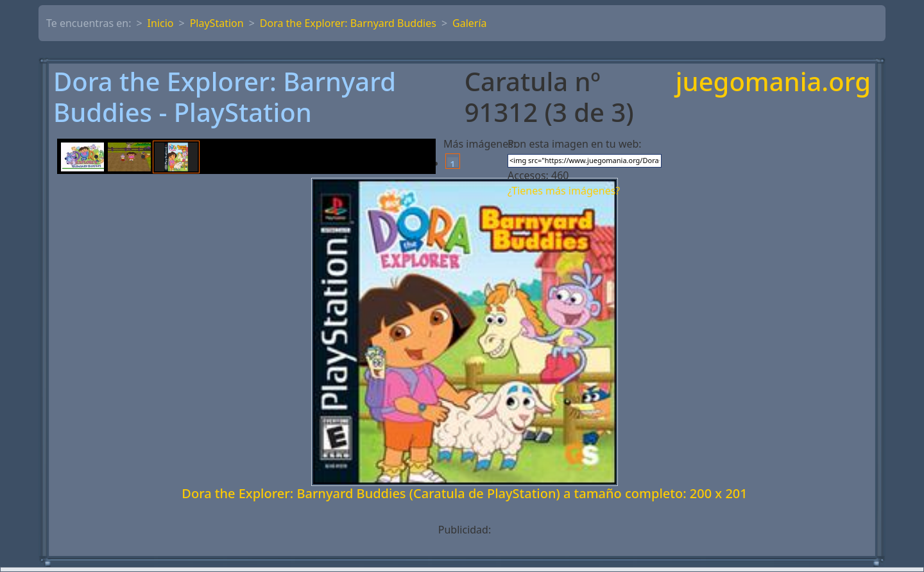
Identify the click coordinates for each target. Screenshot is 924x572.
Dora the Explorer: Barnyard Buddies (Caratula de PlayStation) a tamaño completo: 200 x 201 (464, 493)
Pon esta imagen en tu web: (575, 144)
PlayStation (217, 23)
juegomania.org (773, 82)
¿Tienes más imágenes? (564, 191)
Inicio (161, 23)
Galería (470, 23)
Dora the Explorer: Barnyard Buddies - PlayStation (225, 97)
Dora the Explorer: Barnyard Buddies (348, 23)
